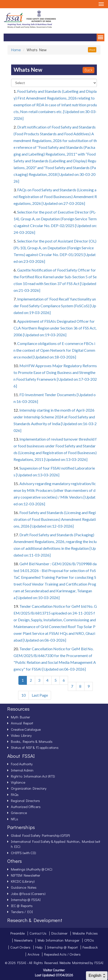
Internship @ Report (62, 947)
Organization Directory (29, 788)
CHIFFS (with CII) (23, 853)
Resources (18, 709)
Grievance (19, 813)
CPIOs (89, 940)
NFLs (15, 819)
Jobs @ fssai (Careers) (28, 894)
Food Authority (22, 764)
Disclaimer (59, 933)
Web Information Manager (58, 940)
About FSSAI (21, 756)
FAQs (15, 794)
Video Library (21, 735)
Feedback (90, 947)
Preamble (18, 933)
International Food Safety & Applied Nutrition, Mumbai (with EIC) (56, 844)
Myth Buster (20, 717)
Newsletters (23, 940)
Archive (33, 954)
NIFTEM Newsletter (26, 875)
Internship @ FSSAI (26, 900)
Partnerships (21, 827)
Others (15, 861)
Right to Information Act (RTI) (33, 776)
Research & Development (35, 920)
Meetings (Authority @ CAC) (32, 869)
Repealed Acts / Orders (62, 954)
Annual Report (22, 723)
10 (23, 695)
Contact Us (38, 933)
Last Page (40, 695)
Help (39, 947)
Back (89, 70)
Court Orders (20, 947)
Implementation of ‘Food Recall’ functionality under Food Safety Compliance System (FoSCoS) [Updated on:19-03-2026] (55, 306)
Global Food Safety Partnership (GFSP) (40, 835)
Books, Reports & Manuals (32, 741)
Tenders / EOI (22, 912)
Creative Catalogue (26, 729)
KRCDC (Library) (23, 881)
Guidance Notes (24, 887)
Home (16, 50)
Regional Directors (25, 801)
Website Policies (85, 933)
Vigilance (18, 782)
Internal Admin (22, 770)
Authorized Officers (26, 807)
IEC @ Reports (22, 906)
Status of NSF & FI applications (35, 747)
